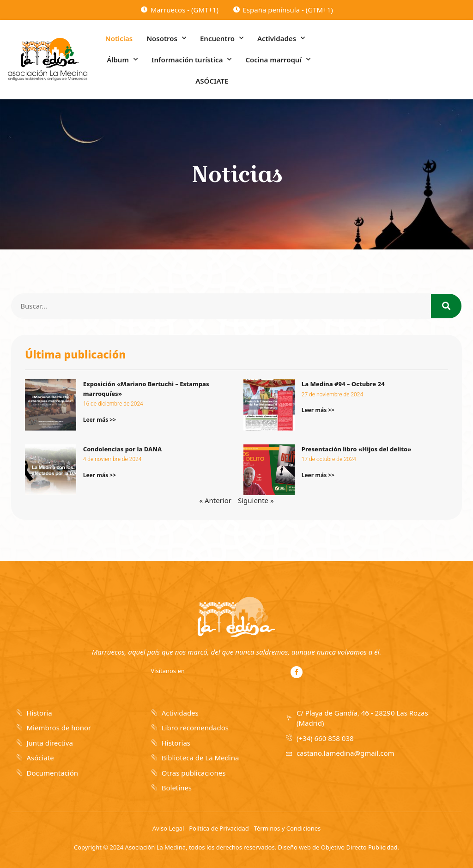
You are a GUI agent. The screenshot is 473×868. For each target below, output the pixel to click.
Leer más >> (100, 420)
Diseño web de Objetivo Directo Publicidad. (339, 847)
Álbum (122, 59)
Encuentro (222, 38)
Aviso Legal (168, 828)
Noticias (119, 38)
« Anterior (215, 500)
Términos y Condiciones (288, 828)
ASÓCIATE (212, 81)
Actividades (281, 38)
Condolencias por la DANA (122, 449)
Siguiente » (256, 500)
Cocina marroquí (278, 59)
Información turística (192, 59)
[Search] (446, 306)
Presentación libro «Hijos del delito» (357, 449)
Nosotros (166, 38)
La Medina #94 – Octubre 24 (343, 384)
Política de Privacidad (219, 828)
